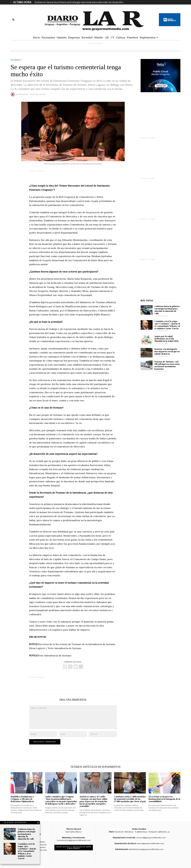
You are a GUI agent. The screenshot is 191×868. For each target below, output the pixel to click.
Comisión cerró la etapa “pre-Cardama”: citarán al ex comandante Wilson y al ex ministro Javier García (167, 325)
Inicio (36, 37)
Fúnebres (133, 37)
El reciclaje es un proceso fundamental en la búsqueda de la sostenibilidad (164, 799)
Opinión (62, 37)
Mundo (99, 37)
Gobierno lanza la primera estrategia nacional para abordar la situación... (79, 2)
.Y (112, 37)
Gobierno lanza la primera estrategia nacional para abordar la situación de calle (167, 310)
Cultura (121, 37)
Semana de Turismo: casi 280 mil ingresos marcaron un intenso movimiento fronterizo (167, 365)
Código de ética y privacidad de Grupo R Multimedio (74, 848)
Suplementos (148, 37)
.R (107, 37)
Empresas (74, 37)
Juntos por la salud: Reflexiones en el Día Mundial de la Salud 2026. (167, 339)
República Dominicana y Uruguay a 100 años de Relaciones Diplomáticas (22, 799)
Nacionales (48, 37)
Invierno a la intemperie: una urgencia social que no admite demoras (167, 351)
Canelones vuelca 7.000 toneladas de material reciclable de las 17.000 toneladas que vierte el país (130, 799)
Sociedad (87, 37)
